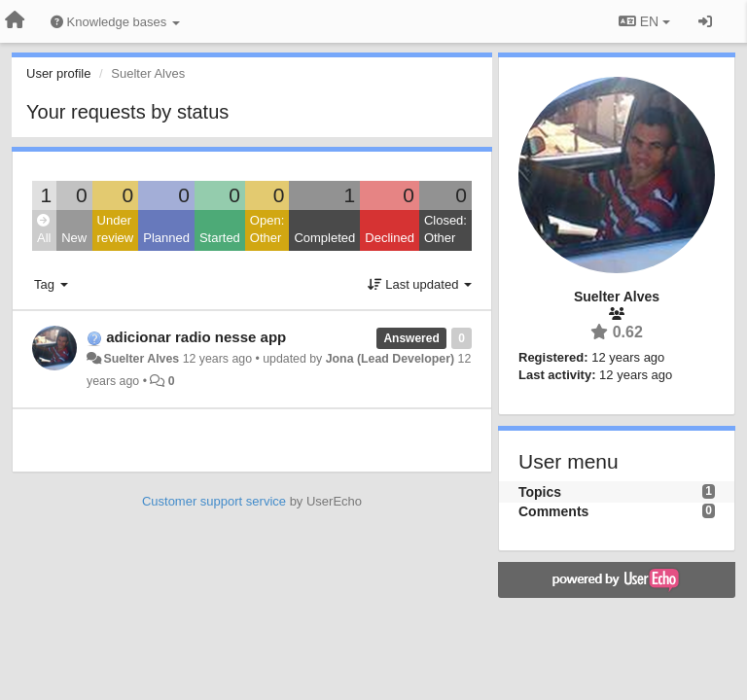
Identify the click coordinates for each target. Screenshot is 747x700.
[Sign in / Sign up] (705, 21)
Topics (540, 492)
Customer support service (214, 501)
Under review (116, 229)
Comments (553, 511)
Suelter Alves (141, 359)
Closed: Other (445, 229)
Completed (324, 238)
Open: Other (267, 229)
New (74, 238)
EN (644, 21)
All (44, 230)
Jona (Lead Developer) (390, 359)
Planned (166, 238)
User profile (58, 73)
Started (220, 238)
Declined (390, 238)
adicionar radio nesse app (196, 337)
